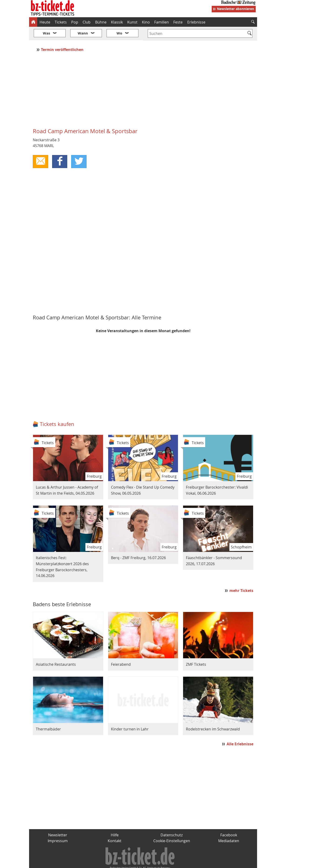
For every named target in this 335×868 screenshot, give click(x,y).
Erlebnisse (196, 22)
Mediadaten (229, 827)
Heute (45, 22)
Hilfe (115, 821)
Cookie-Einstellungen (172, 827)
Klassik (117, 22)
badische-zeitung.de (89, 863)
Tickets (61, 22)
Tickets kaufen (57, 410)
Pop (75, 22)
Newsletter (58, 821)
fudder (142, 863)
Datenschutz (172, 821)
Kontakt (115, 827)
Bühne (101, 22)
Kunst (132, 22)
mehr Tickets (241, 577)
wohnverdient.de (167, 863)
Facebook (229, 821)
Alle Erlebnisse (240, 730)
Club (87, 22)
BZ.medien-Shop (201, 863)
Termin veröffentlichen (63, 36)
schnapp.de (121, 863)
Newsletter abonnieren (236, 9)
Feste (178, 22)
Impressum (58, 827)
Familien (162, 22)
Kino (146, 22)
